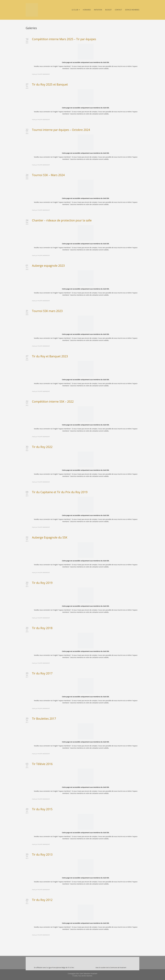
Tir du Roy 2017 (42, 673)
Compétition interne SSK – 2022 (53, 401)
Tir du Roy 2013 (42, 854)
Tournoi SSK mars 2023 (47, 311)
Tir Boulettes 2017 (44, 719)
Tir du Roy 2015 (42, 809)
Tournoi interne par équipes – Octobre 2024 (61, 130)
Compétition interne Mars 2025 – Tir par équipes (64, 39)
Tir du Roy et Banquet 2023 (50, 356)
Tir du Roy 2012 (42, 900)
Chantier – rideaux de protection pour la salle (62, 220)
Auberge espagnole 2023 (48, 266)
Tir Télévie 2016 (42, 764)
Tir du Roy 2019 (42, 583)
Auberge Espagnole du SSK (50, 537)
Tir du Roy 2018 (42, 628)
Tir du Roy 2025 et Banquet (50, 84)
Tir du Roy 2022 (42, 447)
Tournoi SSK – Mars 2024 (48, 175)
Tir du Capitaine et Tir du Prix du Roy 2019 (60, 492)
